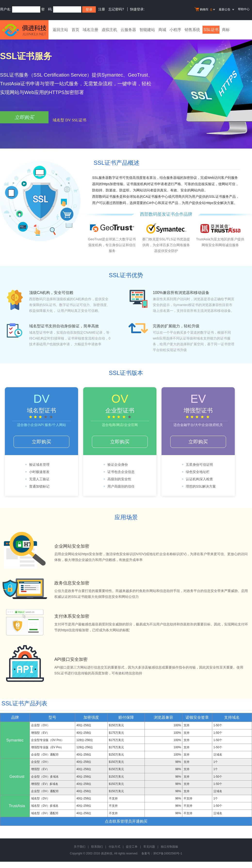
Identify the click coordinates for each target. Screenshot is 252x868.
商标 (226, 30)
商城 (162, 30)
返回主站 (60, 30)
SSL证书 (211, 30)
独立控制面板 (170, 847)
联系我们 (97, 847)
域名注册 (90, 30)
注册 (102, 9)
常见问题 (149, 847)
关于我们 (80, 847)
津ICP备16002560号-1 (168, 853)
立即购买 (24, 117)
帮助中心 (244, 9)
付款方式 (114, 847)
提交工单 (132, 847)
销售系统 (192, 30)
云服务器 (128, 30)
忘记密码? (116, 9)
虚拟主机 (109, 30)
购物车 (205, 10)
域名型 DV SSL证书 (69, 120)
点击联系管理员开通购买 (126, 821)
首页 (75, 30)
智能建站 (147, 30)
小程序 (175, 30)
